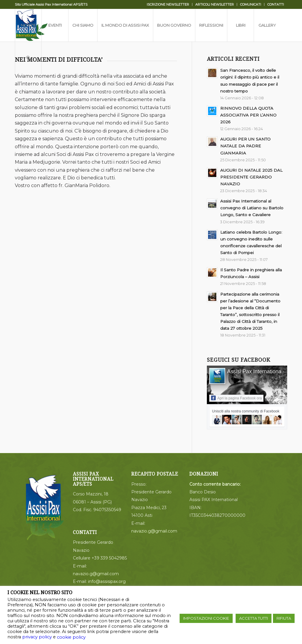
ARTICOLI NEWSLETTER (215, 4)
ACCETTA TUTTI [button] (254, 618)
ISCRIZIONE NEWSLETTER (168, 4)
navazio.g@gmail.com (96, 574)
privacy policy (37, 637)
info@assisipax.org (107, 581)
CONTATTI (276, 4)
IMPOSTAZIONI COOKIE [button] (206, 618)
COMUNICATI (251, 4)
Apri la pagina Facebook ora (236, 398)
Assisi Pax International (255, 372)
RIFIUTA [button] (284, 618)
